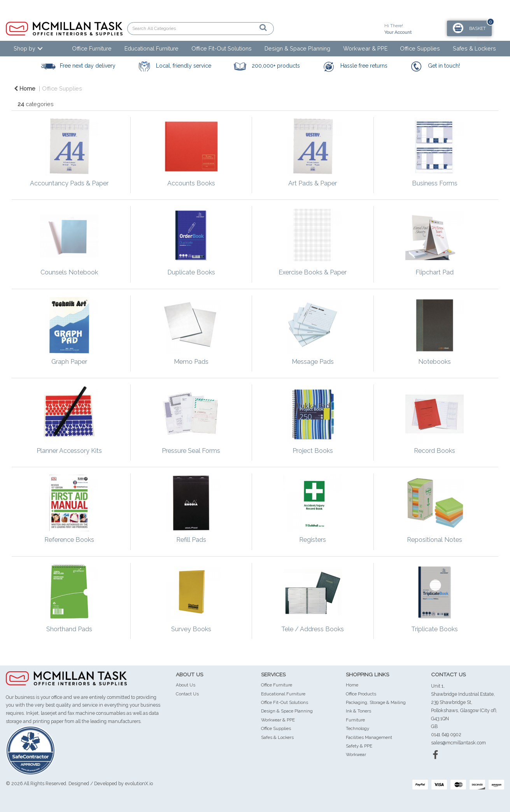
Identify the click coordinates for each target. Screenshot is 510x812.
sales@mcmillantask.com (458, 743)
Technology (358, 728)
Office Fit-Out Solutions (222, 48)
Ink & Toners (358, 711)
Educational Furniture (152, 48)
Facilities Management (369, 737)
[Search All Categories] (201, 29)
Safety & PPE (359, 746)
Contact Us (187, 694)
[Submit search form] (236, 28)
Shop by (25, 48)
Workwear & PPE (365, 48)
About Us (186, 685)
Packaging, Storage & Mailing (376, 702)
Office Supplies (420, 48)
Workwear (356, 754)
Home (25, 88)
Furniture (355, 720)
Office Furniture (92, 48)
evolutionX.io (139, 783)
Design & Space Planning (297, 48)
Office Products (361, 694)
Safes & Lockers (474, 48)
